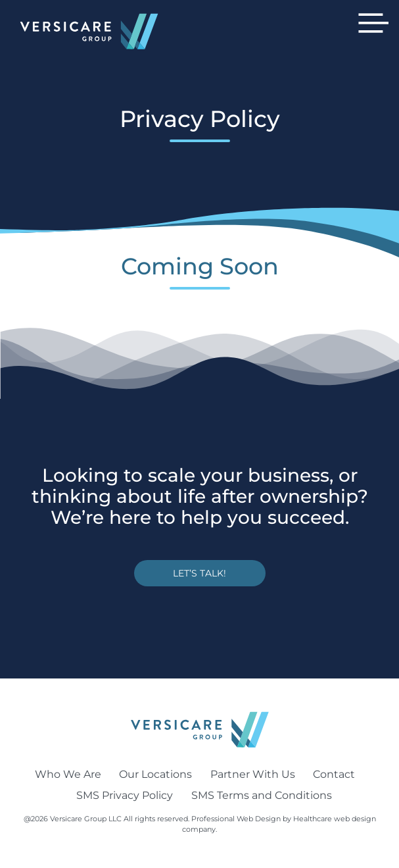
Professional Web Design (236, 819)
